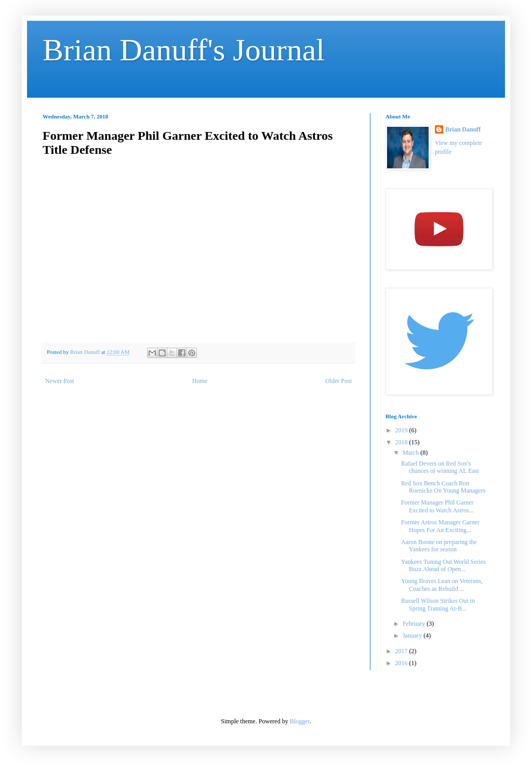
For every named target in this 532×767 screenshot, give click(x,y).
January (413, 636)
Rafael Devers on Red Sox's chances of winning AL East (440, 467)
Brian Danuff (463, 129)
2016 (402, 663)
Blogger (300, 721)
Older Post (338, 381)
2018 (402, 442)
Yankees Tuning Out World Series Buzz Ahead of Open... (443, 565)
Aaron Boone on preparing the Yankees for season (439, 546)
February (415, 624)
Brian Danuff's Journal (184, 50)
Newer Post (60, 381)
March (411, 453)
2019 (402, 430)
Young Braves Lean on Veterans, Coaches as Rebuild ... (442, 585)
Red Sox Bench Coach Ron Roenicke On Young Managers (443, 487)
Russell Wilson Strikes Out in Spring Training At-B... (438, 604)
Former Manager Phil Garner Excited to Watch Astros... (437, 506)
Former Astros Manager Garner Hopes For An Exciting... (440, 526)
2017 (402, 651)
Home (200, 381)
